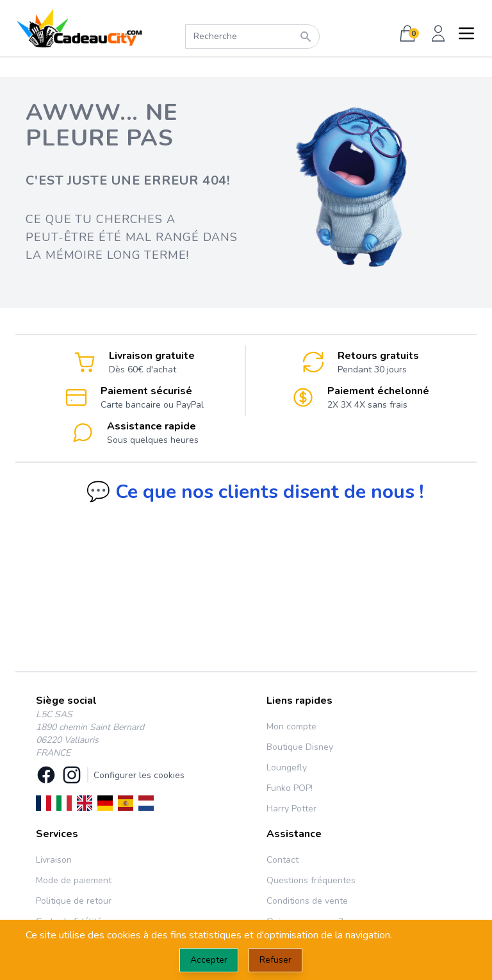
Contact (283, 860)
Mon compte (291, 727)
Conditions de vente (307, 901)
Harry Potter (291, 809)
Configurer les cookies (139, 775)
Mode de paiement (74, 880)
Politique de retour (74, 901)
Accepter (209, 960)
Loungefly (287, 768)
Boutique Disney (300, 747)
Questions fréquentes (311, 880)
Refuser (275, 960)
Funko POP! (290, 788)
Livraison (54, 860)
